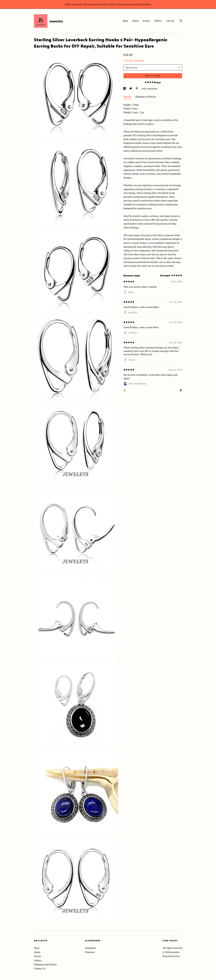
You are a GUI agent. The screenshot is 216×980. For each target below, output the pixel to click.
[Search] (181, 21)
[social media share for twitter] (131, 88)
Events (147, 21)
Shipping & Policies (146, 97)
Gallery (158, 21)
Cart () (170, 21)
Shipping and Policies (45, 964)
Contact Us (40, 968)
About (135, 21)
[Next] (181, 391)
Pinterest (90, 952)
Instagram (91, 948)
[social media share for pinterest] (137, 88)
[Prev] (125, 391)
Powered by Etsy (171, 956)
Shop (125, 21)
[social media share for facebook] (125, 88)
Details (128, 97)
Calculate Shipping (133, 60)
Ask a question (149, 88)
